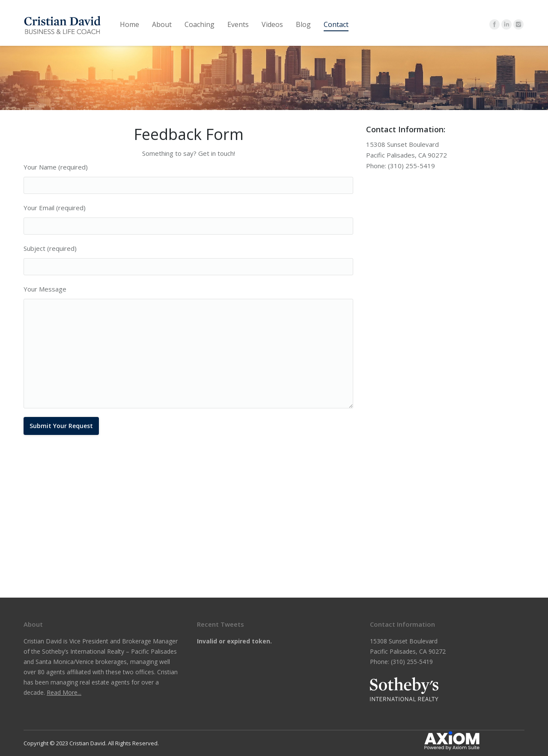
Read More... (64, 692)
